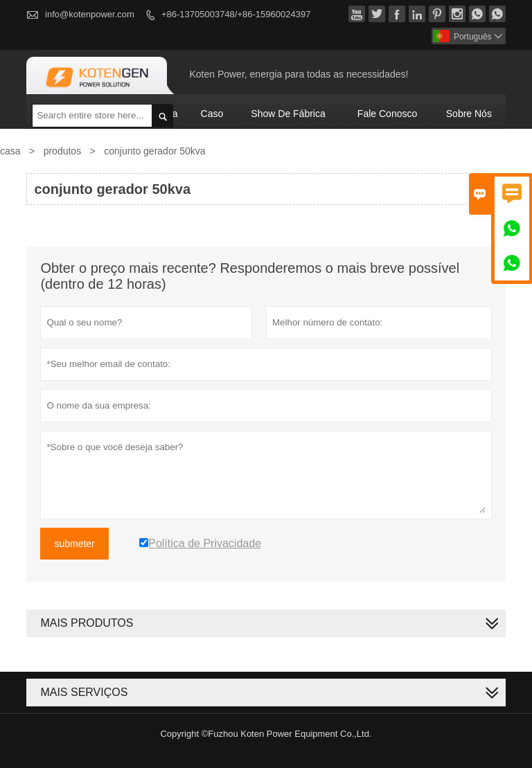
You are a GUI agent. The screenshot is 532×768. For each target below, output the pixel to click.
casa (10, 151)
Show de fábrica (288, 114)
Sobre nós (469, 114)
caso (212, 114)
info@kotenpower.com (90, 14)
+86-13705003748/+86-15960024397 (236, 14)
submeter (74, 544)
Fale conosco (387, 114)
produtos (62, 151)
